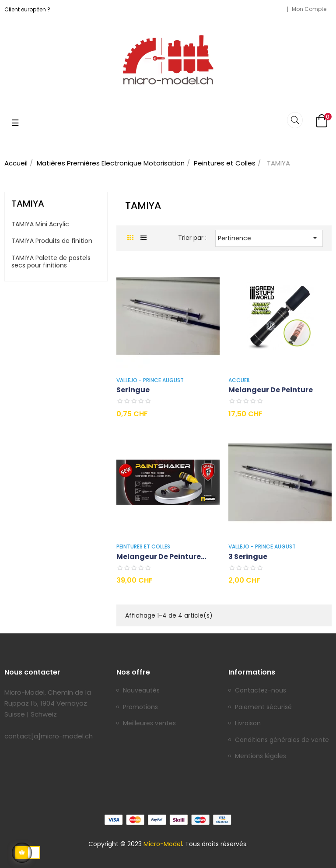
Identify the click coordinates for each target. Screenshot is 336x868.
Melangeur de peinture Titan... (159, 557)
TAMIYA (28, 204)
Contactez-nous (261, 691)
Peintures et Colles (143, 546)
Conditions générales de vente (282, 740)
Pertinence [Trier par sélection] (269, 238)
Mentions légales (261, 756)
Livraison (248, 724)
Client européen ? (27, 9)
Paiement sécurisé (263, 707)
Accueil (239, 380)
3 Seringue (248, 557)
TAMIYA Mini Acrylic (40, 225)
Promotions (140, 707)
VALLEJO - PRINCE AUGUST (150, 380)
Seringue (133, 390)
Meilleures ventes (149, 724)
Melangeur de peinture (271, 390)
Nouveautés (141, 691)
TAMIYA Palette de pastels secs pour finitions (51, 262)
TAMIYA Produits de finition (52, 241)
